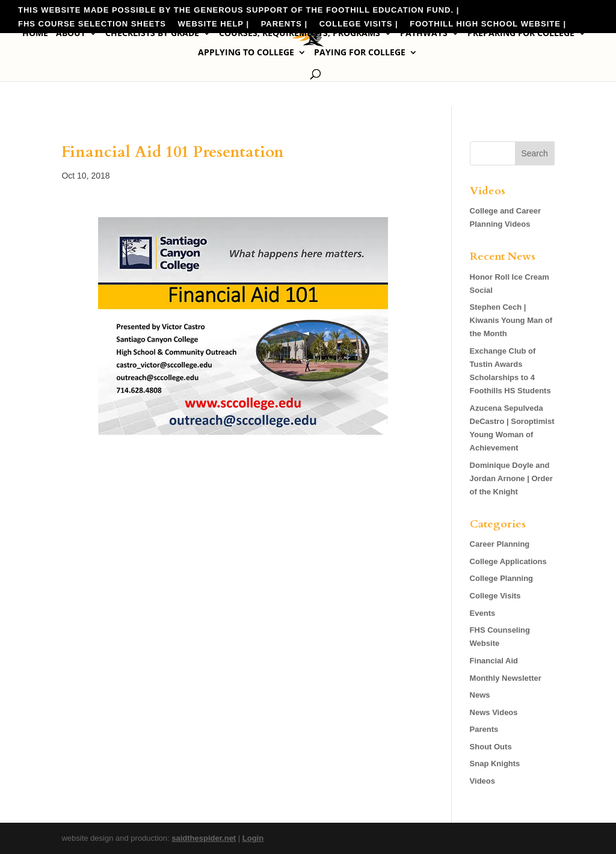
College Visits (495, 596)
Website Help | (214, 24)
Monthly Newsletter (506, 678)
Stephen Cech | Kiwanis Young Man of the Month (511, 320)
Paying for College (360, 53)
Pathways (424, 34)
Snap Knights (495, 763)
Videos (482, 781)
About (71, 34)
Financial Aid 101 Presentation (173, 152)
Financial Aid (494, 661)
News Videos (494, 712)
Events (483, 613)
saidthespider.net (204, 838)
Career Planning (500, 544)
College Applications (508, 561)
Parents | (284, 24)
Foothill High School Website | (488, 24)
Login (253, 838)
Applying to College (246, 53)
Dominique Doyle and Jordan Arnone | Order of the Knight (511, 478)
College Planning (501, 578)
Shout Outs (491, 747)
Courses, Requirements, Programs (300, 34)
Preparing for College (521, 34)
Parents (484, 729)
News (480, 695)
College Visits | (359, 24)
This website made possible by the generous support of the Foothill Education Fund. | (239, 10)
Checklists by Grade (152, 34)
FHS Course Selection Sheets (92, 24)
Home (35, 34)
